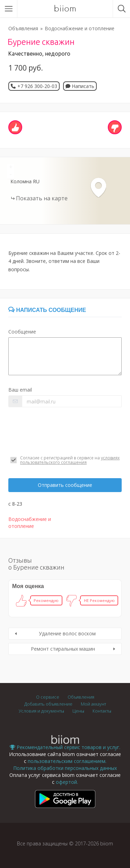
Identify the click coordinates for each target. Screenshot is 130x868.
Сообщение (22, 332)
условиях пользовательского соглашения (70, 460)
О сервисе (48, 697)
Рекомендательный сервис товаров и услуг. (65, 747)
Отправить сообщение (65, 485)
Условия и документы (41, 711)
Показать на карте (42, 198)
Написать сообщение (47, 310)
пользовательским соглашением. (67, 761)
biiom (65, 9)
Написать (80, 86)
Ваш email (20, 390)
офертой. (67, 782)
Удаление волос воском (67, 633)
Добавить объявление (48, 704)
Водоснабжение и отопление (80, 28)
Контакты (102, 711)
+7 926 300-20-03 (37, 86)
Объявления (23, 28)
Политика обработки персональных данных (65, 768)
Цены (78, 711)
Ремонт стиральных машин (63, 649)
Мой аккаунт (93, 704)
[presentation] (61, 431)
